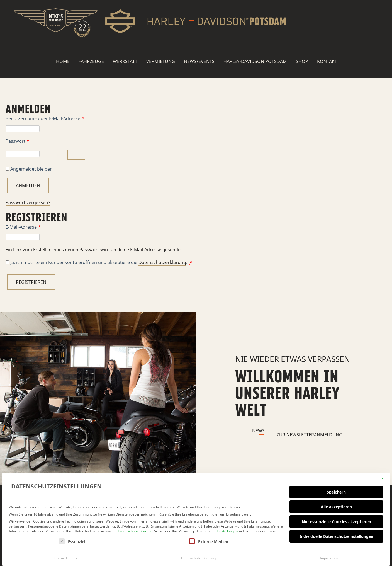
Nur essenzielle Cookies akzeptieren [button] (336, 520)
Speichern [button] (336, 491)
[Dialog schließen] (383, 478)
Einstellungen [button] (227, 530)
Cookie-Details (66, 557)
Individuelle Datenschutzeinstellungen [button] (336, 535)
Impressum (329, 557)
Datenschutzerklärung (135, 530)
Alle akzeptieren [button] (336, 505)
